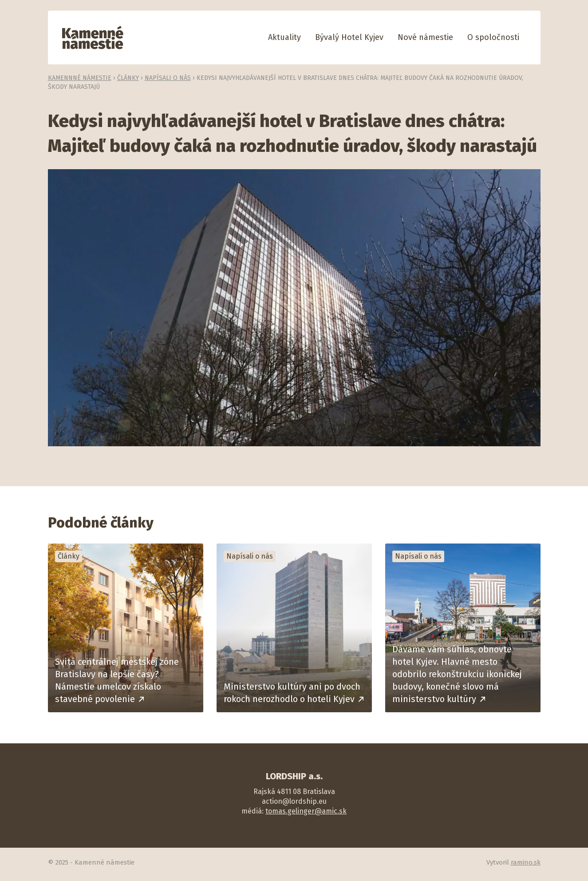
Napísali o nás (168, 78)
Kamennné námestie (80, 78)
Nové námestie (425, 37)
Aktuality (284, 37)
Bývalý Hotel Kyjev (349, 37)
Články (128, 78)
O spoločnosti (493, 37)
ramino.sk (526, 862)
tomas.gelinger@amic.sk (306, 811)
